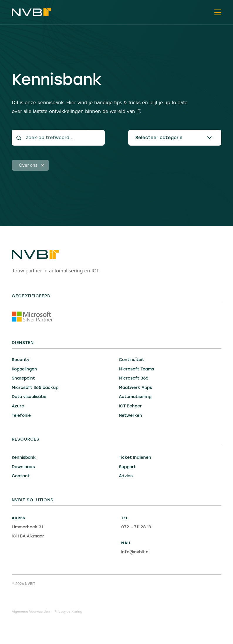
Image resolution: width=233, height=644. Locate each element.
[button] (218, 12)
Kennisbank (24, 457)
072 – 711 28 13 (136, 527)
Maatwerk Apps (135, 388)
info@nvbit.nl (135, 552)
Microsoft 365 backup (35, 388)
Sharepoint (23, 378)
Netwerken (130, 415)
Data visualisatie (29, 397)
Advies (126, 476)
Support (127, 467)
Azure (18, 406)
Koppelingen (24, 369)
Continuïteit (131, 360)
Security (21, 360)
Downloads (23, 467)
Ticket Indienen (135, 457)
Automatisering (135, 397)
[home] (31, 12)
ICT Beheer (130, 406)
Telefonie (21, 415)
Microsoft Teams (136, 369)
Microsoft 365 (134, 378)
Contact (21, 476)
